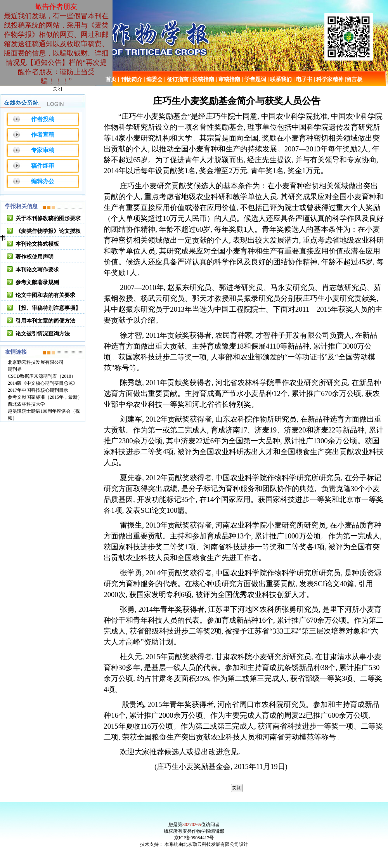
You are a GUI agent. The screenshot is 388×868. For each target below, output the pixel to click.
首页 (111, 79)
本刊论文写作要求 (37, 270)
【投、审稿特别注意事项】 (48, 308)
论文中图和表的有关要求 (45, 295)
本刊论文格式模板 (37, 244)
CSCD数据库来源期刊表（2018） (42, 376)
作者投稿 (43, 119)
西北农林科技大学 (26, 404)
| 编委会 (153, 79)
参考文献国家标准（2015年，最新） (45, 397)
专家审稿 (43, 150)
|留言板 (354, 79)
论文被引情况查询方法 (43, 334)
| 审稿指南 (228, 79)
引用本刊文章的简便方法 (45, 321)
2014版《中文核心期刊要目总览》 (43, 383)
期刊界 (15, 369)
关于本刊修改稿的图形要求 (48, 218)
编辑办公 (43, 181)
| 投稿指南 (202, 79)
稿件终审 (43, 166)
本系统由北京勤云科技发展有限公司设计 (206, 844)
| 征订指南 (176, 79)
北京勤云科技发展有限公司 (36, 362)
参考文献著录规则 (37, 282)
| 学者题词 (254, 79)
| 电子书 (303, 79)
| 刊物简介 (130, 79)
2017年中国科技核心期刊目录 (38, 390)
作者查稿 (43, 135)
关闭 (57, 89)
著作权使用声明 (35, 257)
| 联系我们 (280, 79)
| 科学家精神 (329, 79)
